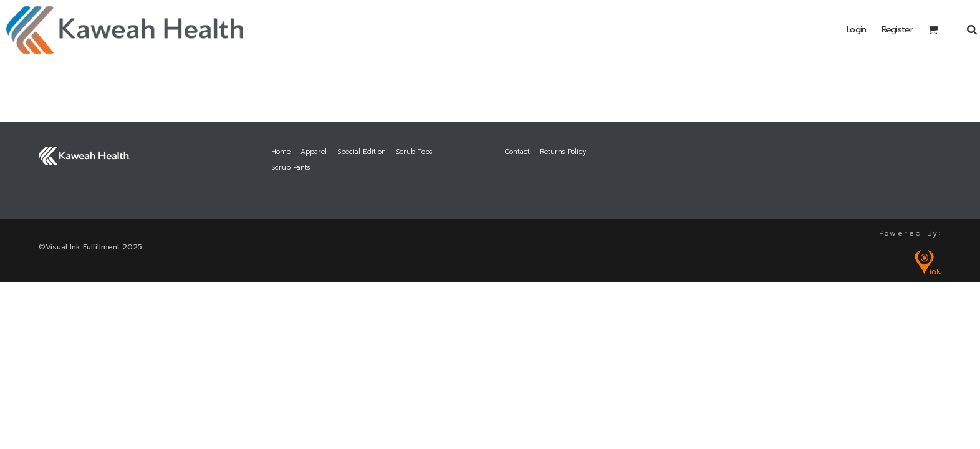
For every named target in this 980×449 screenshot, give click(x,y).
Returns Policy (563, 152)
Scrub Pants (291, 167)
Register (897, 30)
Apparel (314, 152)
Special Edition (362, 152)
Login (857, 30)
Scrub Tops (414, 152)
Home (281, 152)
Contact (517, 152)
